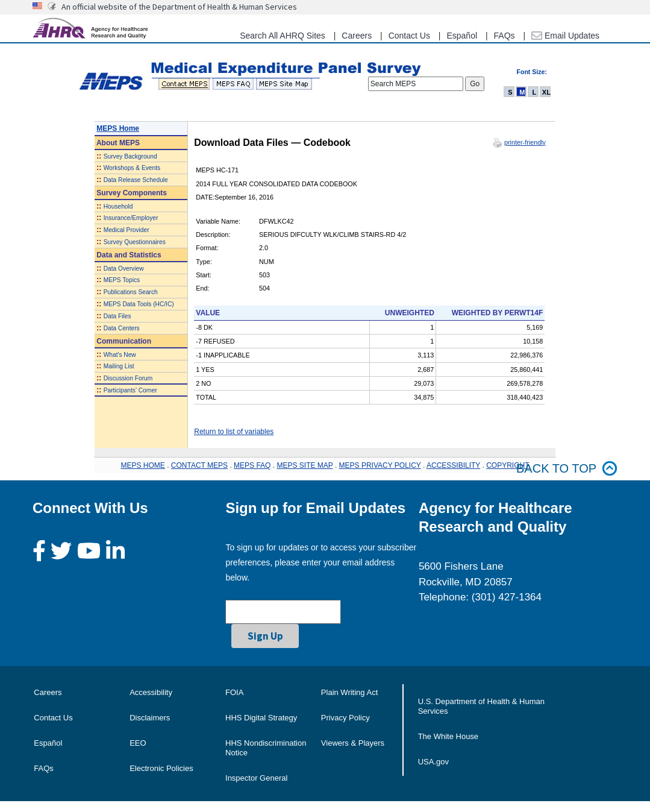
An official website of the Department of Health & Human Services (179, 7)
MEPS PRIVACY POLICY (380, 465)
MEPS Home (118, 128)
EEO (138, 743)
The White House (448, 736)
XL (546, 92)
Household (118, 206)
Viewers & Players (353, 743)
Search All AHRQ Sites (283, 36)
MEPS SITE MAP (305, 465)
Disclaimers (150, 718)
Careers (357, 36)
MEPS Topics (122, 280)
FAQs (505, 36)
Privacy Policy (345, 718)
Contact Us (409, 36)
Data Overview (124, 269)
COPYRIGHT (508, 465)
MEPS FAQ (252, 465)
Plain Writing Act (349, 692)
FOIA (234, 692)
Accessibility (151, 692)
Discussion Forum (128, 378)
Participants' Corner (130, 390)
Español (462, 36)
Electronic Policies (161, 768)
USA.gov (433, 762)
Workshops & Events (132, 168)
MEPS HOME (142, 465)
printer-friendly (525, 142)
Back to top (567, 469)
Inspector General (256, 778)
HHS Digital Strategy (261, 718)
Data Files (117, 316)
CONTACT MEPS (199, 465)
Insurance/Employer (131, 218)
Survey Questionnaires (135, 242)
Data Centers (122, 328)
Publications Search (131, 292)
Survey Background (130, 156)
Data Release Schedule (136, 180)
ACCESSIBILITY (453, 465)
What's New (120, 355)
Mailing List (119, 366)
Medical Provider (127, 230)
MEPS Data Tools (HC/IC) (139, 304)
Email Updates (565, 36)
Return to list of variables (234, 432)
